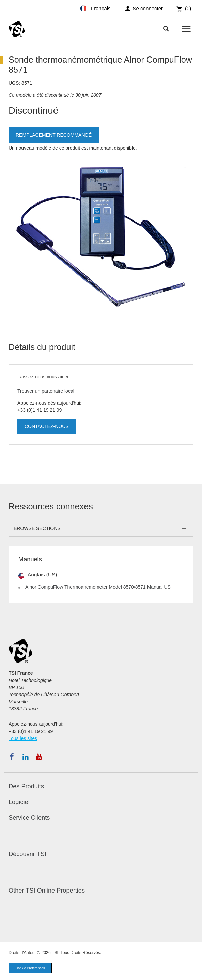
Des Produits (26, 786)
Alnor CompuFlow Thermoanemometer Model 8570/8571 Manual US (98, 587)
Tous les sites (23, 738)
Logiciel (19, 802)
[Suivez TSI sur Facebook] (12, 757)
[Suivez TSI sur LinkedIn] (26, 757)
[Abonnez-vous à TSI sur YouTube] (39, 757)
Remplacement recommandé (54, 135)
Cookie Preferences (30, 968)
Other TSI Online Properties (47, 891)
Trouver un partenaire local (46, 391)
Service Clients (29, 818)
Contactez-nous (47, 426)
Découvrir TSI (27, 854)
